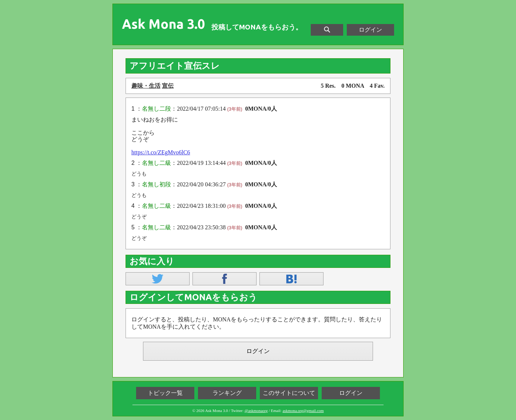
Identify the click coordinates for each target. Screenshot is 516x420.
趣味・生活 (146, 86)
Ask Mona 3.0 (163, 24)
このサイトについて (289, 393)
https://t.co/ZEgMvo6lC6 (161, 152)
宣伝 (168, 86)
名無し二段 (156, 109)
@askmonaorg (256, 411)
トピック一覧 (165, 393)
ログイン (370, 30)
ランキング (227, 393)
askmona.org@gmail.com (303, 411)
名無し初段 (156, 184)
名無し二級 (156, 163)
